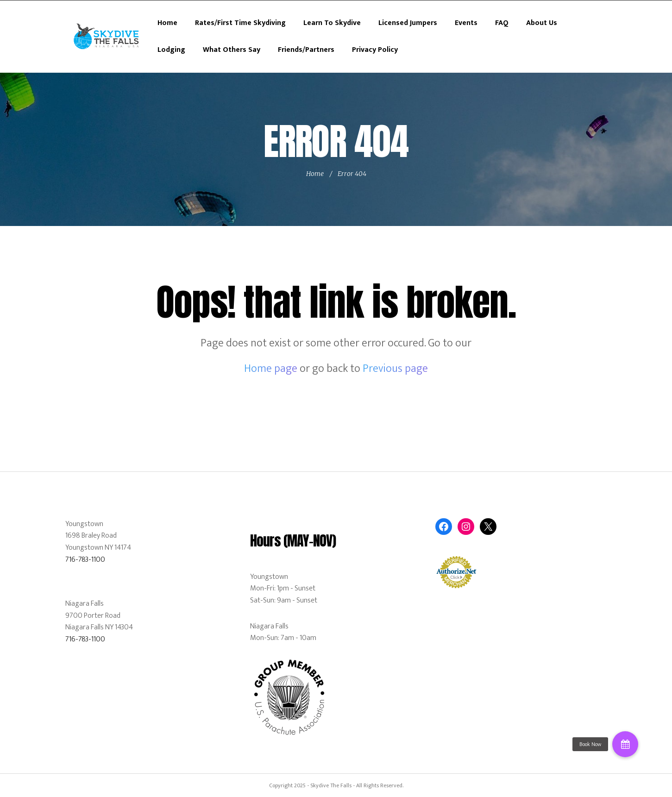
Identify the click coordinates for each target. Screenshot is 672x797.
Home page (271, 369)
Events (466, 23)
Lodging (171, 50)
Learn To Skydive (332, 23)
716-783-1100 (85, 560)
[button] (625, 744)
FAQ (502, 23)
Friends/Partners (306, 50)
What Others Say (232, 50)
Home (167, 23)
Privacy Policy (375, 50)
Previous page (395, 369)
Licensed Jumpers (408, 23)
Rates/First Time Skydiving (240, 23)
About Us (542, 23)
